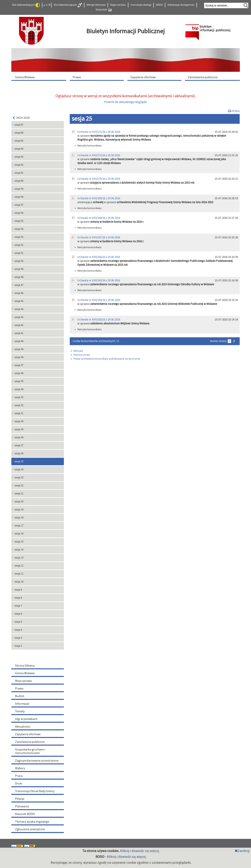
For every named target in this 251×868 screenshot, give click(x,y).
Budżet (20, 696)
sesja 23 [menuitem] (19, 478)
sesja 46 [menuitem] (19, 293)
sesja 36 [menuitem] (19, 373)
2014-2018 (21, 118)
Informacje (22, 704)
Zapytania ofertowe (28, 734)
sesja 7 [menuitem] (18, 606)
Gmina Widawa (25, 673)
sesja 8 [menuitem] (18, 598)
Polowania (22, 806)
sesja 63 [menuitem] (19, 157)
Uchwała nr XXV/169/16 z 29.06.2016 (99, 198)
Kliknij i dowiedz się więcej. (140, 851)
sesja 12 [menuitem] (19, 566)
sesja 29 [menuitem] (19, 429)
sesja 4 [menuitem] (18, 630)
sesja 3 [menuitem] (18, 638)
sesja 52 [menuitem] (19, 245)
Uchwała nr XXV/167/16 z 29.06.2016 (99, 237)
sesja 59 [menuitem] (19, 189)
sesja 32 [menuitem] (19, 405)
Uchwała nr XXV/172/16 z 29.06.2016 (99, 155)
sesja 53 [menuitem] (19, 237)
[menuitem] (40, 77)
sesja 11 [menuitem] (19, 574)
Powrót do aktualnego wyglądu (125, 102)
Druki (19, 784)
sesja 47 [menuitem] (19, 285)
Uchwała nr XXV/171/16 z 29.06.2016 (99, 132)
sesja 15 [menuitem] (19, 542)
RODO (159, 5)
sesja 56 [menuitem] (19, 213)
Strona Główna (25, 666)
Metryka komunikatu (88, 146)
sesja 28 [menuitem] (19, 437)
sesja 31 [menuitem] (19, 413)
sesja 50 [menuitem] (19, 261)
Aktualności (23, 727)
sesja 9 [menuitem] (18, 590)
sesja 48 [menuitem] (19, 277)
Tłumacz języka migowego (32, 822)
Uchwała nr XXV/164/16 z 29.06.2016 (99, 300)
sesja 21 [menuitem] (19, 494)
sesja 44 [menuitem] (19, 309)
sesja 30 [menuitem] (19, 421)
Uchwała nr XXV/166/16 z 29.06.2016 (99, 257)
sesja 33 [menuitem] (19, 397)
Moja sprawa (23, 681)
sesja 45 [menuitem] (19, 301)
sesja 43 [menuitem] (19, 317)
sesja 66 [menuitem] (19, 133)
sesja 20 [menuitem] (19, 502)
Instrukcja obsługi (141, 5)
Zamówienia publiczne (30, 742)
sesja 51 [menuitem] (19, 253)
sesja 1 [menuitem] (18, 646)
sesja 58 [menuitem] (19, 197)
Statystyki (104, 10)
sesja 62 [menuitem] (19, 165)
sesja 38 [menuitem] (19, 357)
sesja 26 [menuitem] (19, 453)
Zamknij (242, 851)
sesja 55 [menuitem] (19, 221)
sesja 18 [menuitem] (19, 518)
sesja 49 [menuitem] (19, 269)
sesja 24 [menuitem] (19, 469)
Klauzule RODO (25, 814)
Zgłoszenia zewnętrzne (30, 829)
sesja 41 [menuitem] (19, 333)
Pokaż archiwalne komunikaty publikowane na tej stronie (105, 359)
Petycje (20, 799)
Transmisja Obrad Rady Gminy (35, 791)
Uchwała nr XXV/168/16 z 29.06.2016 (99, 218)
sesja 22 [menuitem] (19, 486)
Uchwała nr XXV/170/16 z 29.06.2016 (99, 179)
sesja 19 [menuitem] (19, 510)
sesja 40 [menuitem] (19, 341)
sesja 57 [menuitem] (19, 205)
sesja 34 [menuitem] (19, 389)
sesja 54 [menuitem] (19, 229)
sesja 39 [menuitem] (19, 349)
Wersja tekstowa (96, 5)
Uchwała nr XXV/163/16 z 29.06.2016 (99, 320)
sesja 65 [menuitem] (19, 141)
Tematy (20, 711)
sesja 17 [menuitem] (19, 526)
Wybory (20, 768)
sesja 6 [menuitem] (18, 614)
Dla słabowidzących (26, 5)
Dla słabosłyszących (68, 5)
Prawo (19, 688)
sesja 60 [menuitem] (19, 181)
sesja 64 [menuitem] (19, 149)
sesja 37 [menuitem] (19, 365)
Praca (19, 776)
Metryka (77, 351)
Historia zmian (80, 355)
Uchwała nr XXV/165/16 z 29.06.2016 (99, 281)
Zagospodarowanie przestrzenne (37, 761)
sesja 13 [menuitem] (19, 558)
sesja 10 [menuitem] (19, 582)
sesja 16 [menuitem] (19, 534)
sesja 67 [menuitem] (19, 125)
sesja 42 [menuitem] (19, 325)
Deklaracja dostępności (181, 5)
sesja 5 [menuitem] (18, 622)
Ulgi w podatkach (26, 719)
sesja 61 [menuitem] (19, 173)
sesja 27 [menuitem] (19, 445)
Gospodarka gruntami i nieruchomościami (30, 751)
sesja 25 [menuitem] (19, 461)
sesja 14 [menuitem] (19, 550)
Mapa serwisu (118, 5)
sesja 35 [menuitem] (19, 381)
